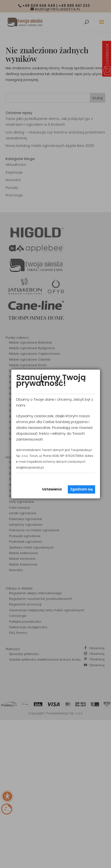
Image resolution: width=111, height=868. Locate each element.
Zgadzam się (81, 489)
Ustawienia (52, 489)
